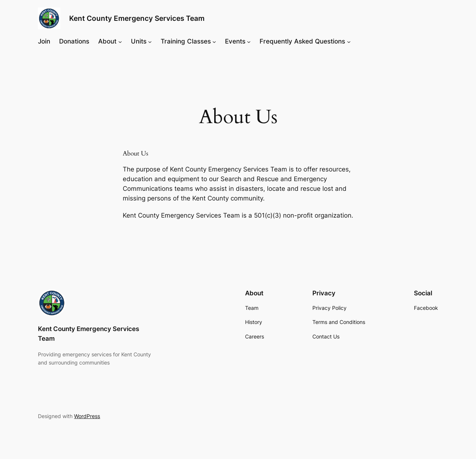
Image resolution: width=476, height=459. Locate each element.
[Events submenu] (249, 41)
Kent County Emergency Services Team (137, 18)
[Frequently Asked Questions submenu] (349, 41)
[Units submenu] (150, 41)
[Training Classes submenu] (214, 41)
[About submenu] (120, 41)
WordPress (87, 416)
